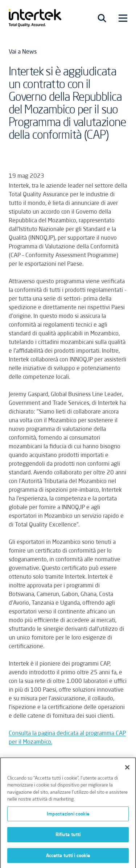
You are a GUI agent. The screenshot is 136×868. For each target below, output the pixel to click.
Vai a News (23, 51)
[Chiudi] (127, 769)
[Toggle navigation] (102, 18)
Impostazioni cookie (68, 815)
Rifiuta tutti (68, 836)
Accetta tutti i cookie (68, 857)
